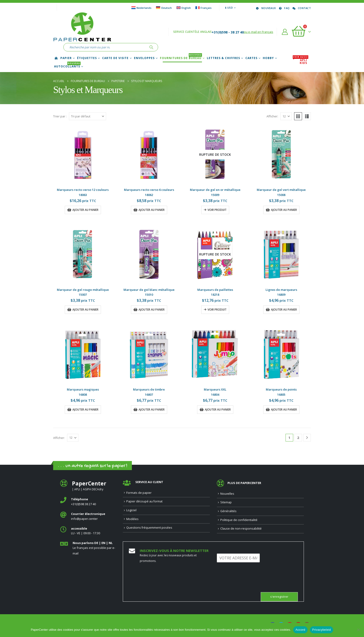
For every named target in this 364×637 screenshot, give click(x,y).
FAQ (284, 8)
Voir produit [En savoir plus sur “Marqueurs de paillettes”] (217, 310)
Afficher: (272, 116)
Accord (300, 630)
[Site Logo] (82, 28)
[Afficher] (286, 116)
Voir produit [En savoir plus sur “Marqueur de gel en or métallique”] (217, 210)
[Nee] (358, 630)
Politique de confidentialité (239, 520)
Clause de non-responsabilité (241, 529)
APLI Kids (301, 62)
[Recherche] (151, 47)
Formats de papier (139, 493)
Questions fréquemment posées (149, 528)
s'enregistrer (279, 597)
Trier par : (60, 116)
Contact (301, 8)
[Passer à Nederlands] (141, 8)
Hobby (268, 58)
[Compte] (285, 32)
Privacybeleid (322, 630)
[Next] (307, 438)
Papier (66, 58)
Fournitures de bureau (181, 58)
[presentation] (252, 584)
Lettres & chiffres (223, 58)
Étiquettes (87, 58)
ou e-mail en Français (258, 32)
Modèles (132, 519)
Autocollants (67, 66)
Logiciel (131, 510)
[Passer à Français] (203, 8)
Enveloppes (144, 58)
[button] (298, 116)
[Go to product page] (83, 154)
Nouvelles (227, 494)
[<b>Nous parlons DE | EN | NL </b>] (88, 548)
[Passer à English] (184, 8)
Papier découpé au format (144, 501)
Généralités (228, 511)
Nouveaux (266, 8)
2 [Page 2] (298, 438)
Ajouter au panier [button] (85, 210)
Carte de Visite (115, 58)
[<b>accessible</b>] (88, 531)
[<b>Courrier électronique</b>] (88, 516)
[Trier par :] (88, 116)
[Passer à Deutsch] (164, 8)
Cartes (251, 58)
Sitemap (226, 502)
